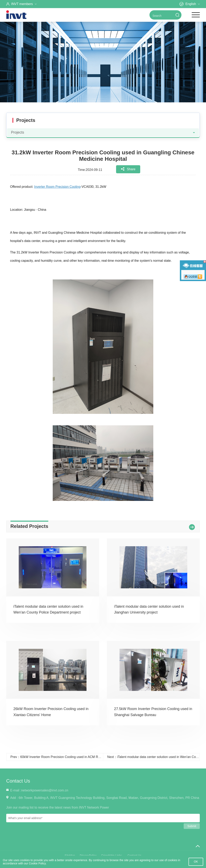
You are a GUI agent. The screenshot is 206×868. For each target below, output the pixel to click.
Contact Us (18, 781)
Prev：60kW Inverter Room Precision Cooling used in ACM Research (60, 757)
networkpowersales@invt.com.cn (45, 790)
